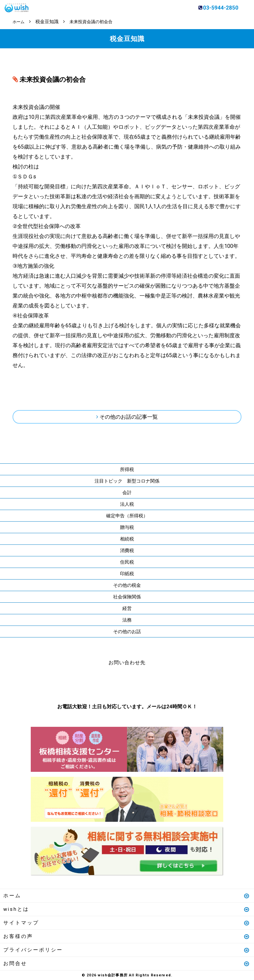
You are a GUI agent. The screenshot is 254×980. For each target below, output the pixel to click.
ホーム (127, 895)
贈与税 (127, 527)
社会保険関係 (127, 596)
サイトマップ (127, 922)
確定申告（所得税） (127, 515)
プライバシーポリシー (127, 950)
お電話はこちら (107, 683)
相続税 (127, 538)
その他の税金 (127, 585)
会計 (127, 492)
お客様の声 (127, 936)
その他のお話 (127, 631)
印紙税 (127, 573)
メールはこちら (147, 683)
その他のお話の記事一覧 (129, 417)
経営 (127, 608)
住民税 (127, 562)
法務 (127, 620)
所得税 (127, 469)
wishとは (127, 909)
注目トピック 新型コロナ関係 (127, 481)
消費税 (127, 550)
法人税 (127, 504)
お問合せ (127, 963)
